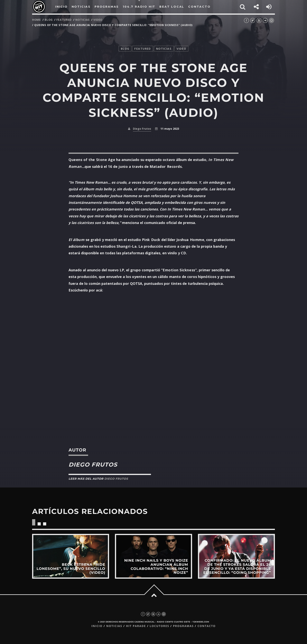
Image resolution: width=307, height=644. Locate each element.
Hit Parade (136, 626)
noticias (83, 20)
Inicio (97, 626)
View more (71, 556)
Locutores (159, 626)
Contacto (207, 626)
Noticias (114, 626)
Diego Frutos (142, 129)
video (98, 20)
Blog (49, 20)
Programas (183, 626)
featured (64, 20)
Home (37, 20)
